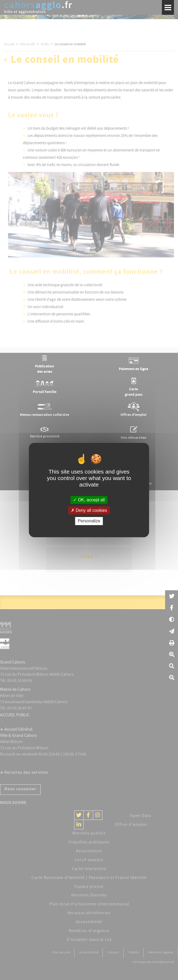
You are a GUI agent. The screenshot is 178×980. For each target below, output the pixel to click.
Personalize (89, 521)
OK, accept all (89, 500)
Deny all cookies (89, 510)
